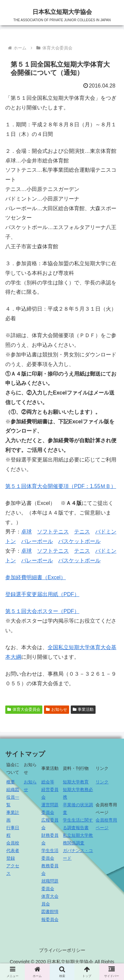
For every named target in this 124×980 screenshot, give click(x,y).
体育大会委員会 (24, 709)
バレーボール (37, 541)
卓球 (26, 532)
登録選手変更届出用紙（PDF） (42, 594)
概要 (11, 782)
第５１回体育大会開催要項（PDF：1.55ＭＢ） (61, 486)
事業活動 (83, 709)
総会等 (48, 782)
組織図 (13, 790)
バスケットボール (79, 541)
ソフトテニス (53, 532)
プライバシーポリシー (62, 950)
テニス (82, 532)
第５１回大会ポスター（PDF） (42, 611)
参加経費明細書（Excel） (36, 577)
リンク (102, 782)
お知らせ (57, 709)
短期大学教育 (76, 782)
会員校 (13, 843)
